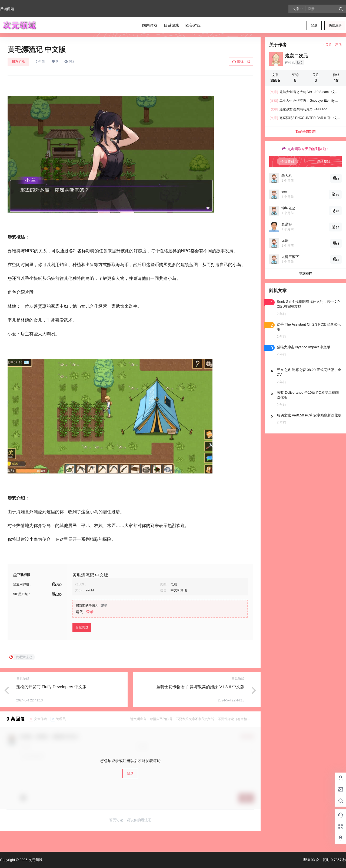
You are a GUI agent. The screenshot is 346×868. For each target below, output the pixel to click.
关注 (327, 45)
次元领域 (35, 860)
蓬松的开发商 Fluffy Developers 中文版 (51, 687)
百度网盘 (82, 627)
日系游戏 (18, 62)
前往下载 (241, 62)
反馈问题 (7, 9)
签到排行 (305, 274)
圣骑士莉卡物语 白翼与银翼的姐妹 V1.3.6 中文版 (200, 687)
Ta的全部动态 (305, 132)
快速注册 (335, 25)
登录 (314, 25)
